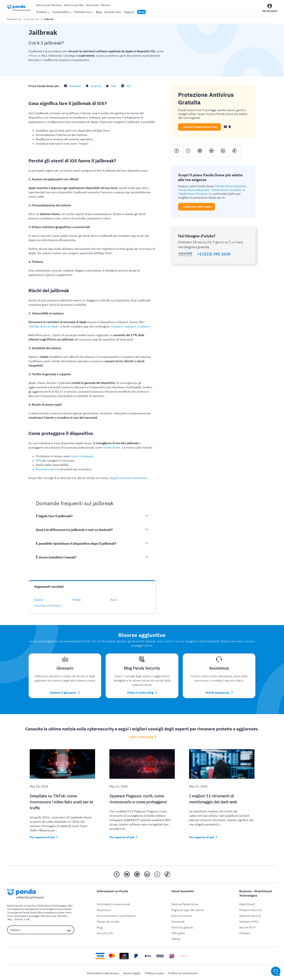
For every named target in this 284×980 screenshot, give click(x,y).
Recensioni (104, 909)
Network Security (250, 915)
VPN (38, 460)
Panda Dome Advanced (193, 190)
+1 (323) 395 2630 (214, 254)
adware (130, 326)
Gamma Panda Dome (185, 903)
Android (95, 86)
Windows (75, 86)
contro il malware (82, 456)
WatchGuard (247, 903)
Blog (99, 12)
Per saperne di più (42, 836)
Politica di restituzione (183, 972)
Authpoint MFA (249, 920)
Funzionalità (62, 12)
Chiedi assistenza (219, 692)
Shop (141, 12)
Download (178, 920)
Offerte (176, 938)
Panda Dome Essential (230, 186)
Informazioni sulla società (113, 903)
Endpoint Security (251, 909)
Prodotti (43, 12)
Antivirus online (181, 915)
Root (115, 600)
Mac (112, 86)
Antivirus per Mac (74, 5)
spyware (117, 326)
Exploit (40, 600)
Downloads (92, 5)
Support (129, 12)
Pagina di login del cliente (188, 909)
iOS (126, 86)
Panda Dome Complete (225, 190)
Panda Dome (111, 447)
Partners (106, 5)
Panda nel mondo (108, 920)
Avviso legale (132, 972)
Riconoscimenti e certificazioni (116, 915)
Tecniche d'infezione (49, 605)
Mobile (78, 600)
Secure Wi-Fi (248, 926)
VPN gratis (178, 932)
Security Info (113, 12)
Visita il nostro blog (142, 692)
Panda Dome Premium (193, 194)
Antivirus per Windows (49, 5)
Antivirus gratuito (182, 926)
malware (104, 326)
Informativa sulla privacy (103, 972)
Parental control (46, 469)
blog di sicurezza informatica (128, 478)
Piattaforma (84, 12)
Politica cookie (154, 972)
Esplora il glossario (65, 692)
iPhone (33, 56)
